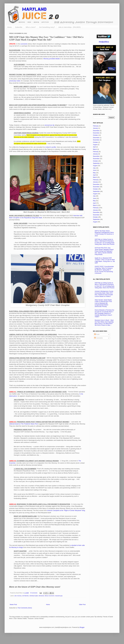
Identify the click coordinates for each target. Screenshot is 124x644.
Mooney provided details (52, 59)
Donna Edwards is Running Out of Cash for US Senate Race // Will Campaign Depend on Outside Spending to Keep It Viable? (104, 313)
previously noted (15, 81)
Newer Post (13, 605)
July (94, 168)
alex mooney (18, 596)
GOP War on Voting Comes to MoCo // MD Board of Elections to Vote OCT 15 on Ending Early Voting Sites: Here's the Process (105, 242)
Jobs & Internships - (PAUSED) (69, 27)
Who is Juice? (31, 27)
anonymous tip (49, 125)
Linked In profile (51, 147)
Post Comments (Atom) (25, 608)
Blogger (82, 627)
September (96, 163)
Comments (98, 338)
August (95, 145)
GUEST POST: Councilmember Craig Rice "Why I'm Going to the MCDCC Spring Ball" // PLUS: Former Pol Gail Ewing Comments (104, 270)
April (94, 147)
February (96, 126)
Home (9, 27)
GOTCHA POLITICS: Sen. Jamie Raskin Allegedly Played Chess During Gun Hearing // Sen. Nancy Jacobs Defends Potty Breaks (104, 251)
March (95, 149)
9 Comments (34, 593)
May (94, 173)
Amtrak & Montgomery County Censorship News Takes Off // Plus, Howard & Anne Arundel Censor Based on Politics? (104, 294)
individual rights (34, 596)
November (96, 133)
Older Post (82, 605)
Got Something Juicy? (47, 27)
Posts (97, 334)
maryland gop (59, 596)
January (95, 128)
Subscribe (19, 27)
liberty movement (49, 596)
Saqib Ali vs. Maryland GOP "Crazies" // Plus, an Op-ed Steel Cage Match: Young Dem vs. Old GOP (105, 261)
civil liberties (25, 596)
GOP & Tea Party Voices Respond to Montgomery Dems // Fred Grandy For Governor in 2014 (104, 233)
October (95, 135)
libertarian (41, 596)
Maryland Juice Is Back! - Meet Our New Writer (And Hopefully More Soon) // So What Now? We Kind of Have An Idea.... (104, 323)
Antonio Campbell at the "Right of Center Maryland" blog (66, 510)
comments (24, 44)
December (96, 131)
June (94, 170)
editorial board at (24, 424)
